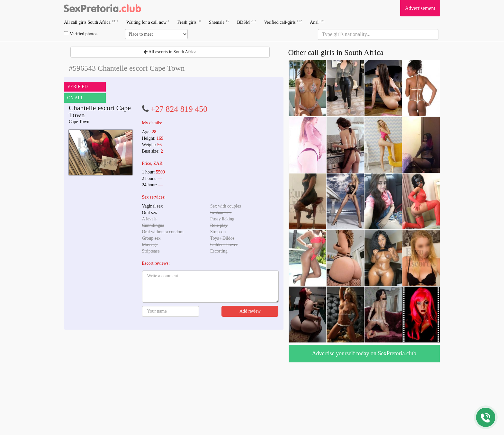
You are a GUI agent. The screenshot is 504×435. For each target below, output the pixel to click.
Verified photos (81, 34)
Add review (250, 311)
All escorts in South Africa (170, 52)
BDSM (246, 22)
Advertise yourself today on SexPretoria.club (364, 353)
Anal (317, 22)
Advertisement (420, 8)
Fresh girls (189, 22)
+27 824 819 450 (179, 109)
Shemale (219, 22)
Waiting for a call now (148, 22)
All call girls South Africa (91, 22)
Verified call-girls (283, 22)
